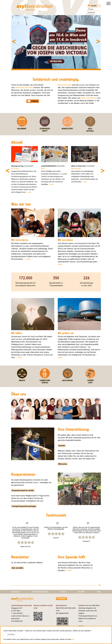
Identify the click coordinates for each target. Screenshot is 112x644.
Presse (91, 9)
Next (91, 39)
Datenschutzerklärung (40, 592)
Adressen (92, 12)
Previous (21, 39)
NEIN (13, 634)
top (99, 585)
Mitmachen (63, 464)
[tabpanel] (56, 42)
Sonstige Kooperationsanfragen (24, 506)
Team (99, 592)
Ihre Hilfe (81, 592)
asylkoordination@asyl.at (20, 616)
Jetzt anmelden (17, 568)
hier (73, 639)
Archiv (63, 592)
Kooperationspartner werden (23, 490)
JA (8, 634)
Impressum (15, 592)
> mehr (29, 192)
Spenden (94, 6)
